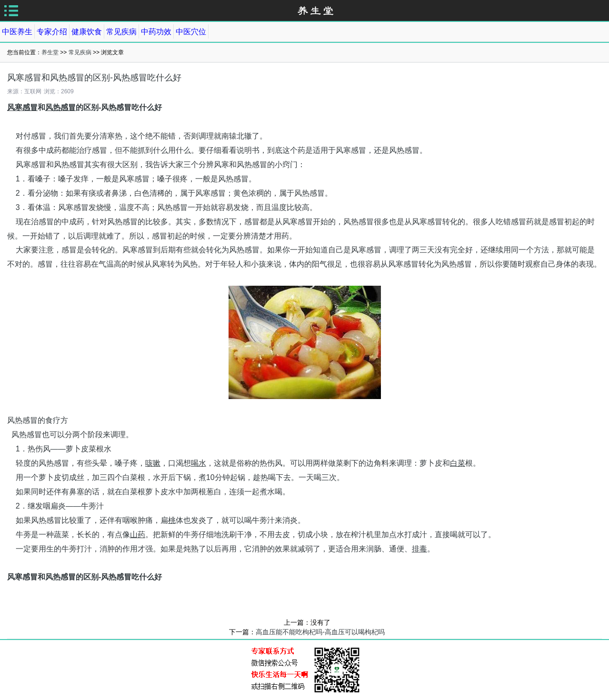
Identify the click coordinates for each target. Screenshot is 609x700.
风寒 (15, 107)
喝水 (199, 463)
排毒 (419, 549)
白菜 (458, 463)
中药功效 (156, 32)
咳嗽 (153, 463)
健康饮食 (87, 32)
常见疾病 (121, 32)
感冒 (30, 107)
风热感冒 (60, 107)
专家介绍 (52, 32)
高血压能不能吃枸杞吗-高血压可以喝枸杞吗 (320, 632)
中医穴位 (191, 32)
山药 (138, 535)
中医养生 (17, 32)
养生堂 (50, 52)
